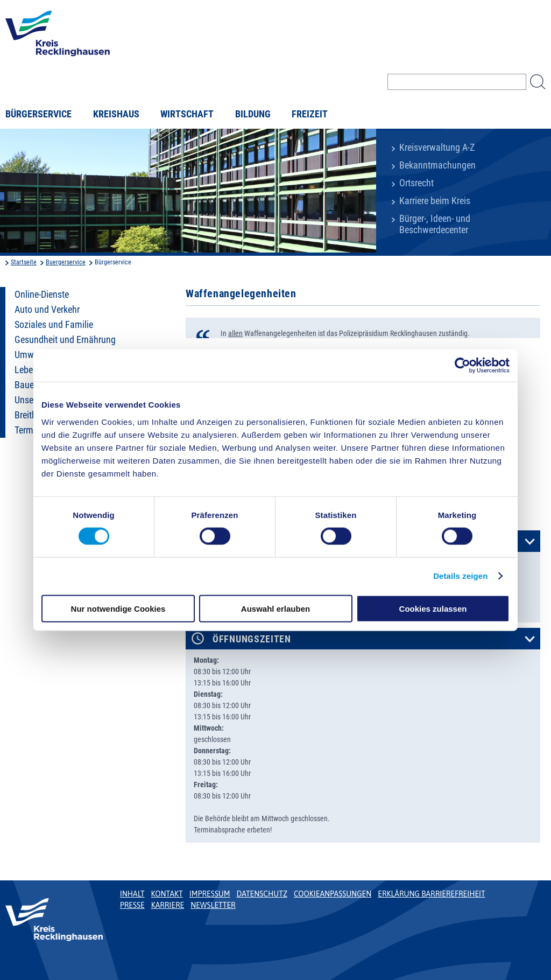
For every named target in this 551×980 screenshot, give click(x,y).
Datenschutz (262, 894)
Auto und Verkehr (47, 310)
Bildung (253, 114)
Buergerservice (66, 262)
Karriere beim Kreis (435, 201)
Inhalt (132, 894)
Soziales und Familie (54, 325)
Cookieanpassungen (333, 894)
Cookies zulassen (433, 608)
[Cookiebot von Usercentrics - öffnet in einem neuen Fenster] (462, 366)
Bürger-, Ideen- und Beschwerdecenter (435, 224)
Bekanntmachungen (437, 165)
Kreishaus (116, 114)
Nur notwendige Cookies (118, 608)
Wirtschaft (187, 114)
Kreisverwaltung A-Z (437, 148)
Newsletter (213, 905)
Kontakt (167, 894)
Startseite (24, 262)
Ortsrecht (416, 183)
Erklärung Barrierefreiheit (431, 894)
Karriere (168, 905)
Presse (132, 905)
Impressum (210, 894)
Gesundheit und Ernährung (65, 340)
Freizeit (310, 114)
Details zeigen (460, 576)
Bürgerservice (38, 114)
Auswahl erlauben (275, 608)
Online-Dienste (42, 295)
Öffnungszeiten (252, 639)
